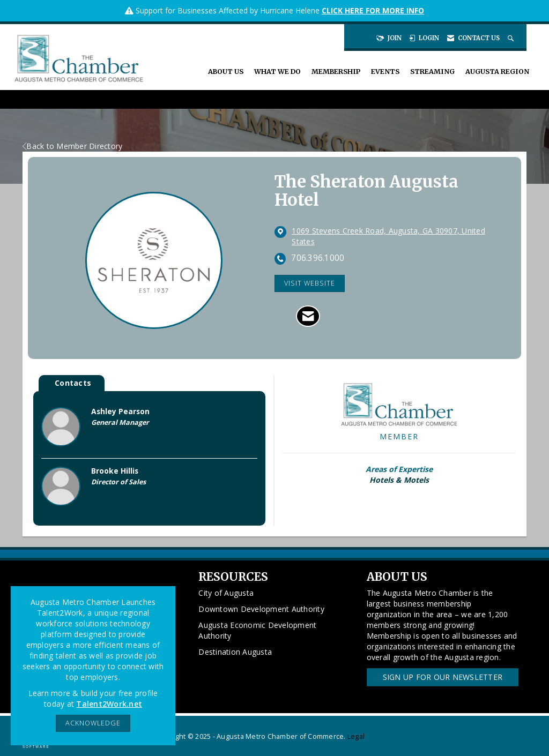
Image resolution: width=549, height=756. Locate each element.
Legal (356, 736)
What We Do (277, 72)
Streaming (432, 72)
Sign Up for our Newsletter (443, 677)
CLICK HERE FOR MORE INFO (373, 10)
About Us (226, 72)
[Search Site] (512, 38)
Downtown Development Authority (261, 609)
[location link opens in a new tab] (398, 236)
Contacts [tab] (73, 383)
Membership (336, 72)
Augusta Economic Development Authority (257, 630)
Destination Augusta (235, 652)
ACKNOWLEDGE (93, 723)
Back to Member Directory (72, 146)
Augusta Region (497, 72)
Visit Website (310, 283)
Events (385, 72)
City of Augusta (226, 593)
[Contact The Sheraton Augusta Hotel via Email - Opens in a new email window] (308, 316)
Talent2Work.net (109, 704)
